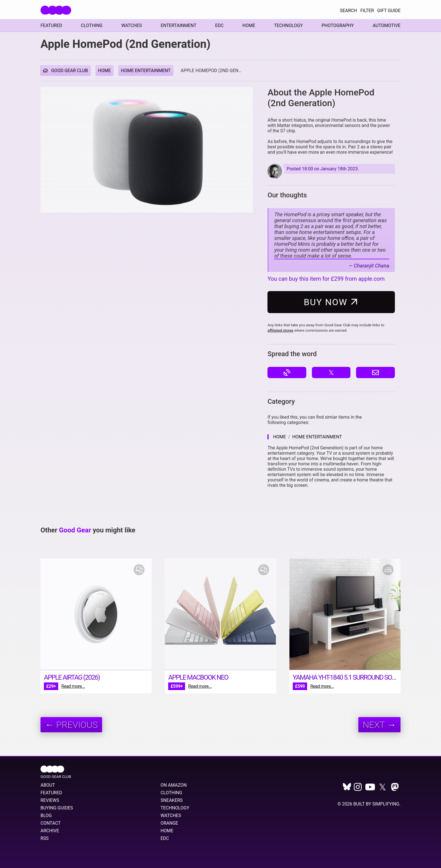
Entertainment (178, 25)
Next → (379, 725)
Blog (46, 815)
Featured (51, 25)
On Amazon (174, 785)
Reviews (50, 800)
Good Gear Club (65, 71)
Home (249, 25)
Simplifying (386, 804)
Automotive (387, 25)
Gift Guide (389, 11)
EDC (219, 25)
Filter (367, 11)
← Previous (71, 725)
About (48, 785)
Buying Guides (57, 808)
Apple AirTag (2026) (72, 677)
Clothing (92, 25)
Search (348, 11)
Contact (51, 823)
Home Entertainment (146, 71)
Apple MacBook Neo (198, 677)
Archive (50, 831)
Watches (131, 25)
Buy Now (332, 302)
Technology (288, 25)
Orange (169, 823)
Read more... (73, 686)
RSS (45, 838)
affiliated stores (280, 330)
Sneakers (172, 800)
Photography (338, 25)
